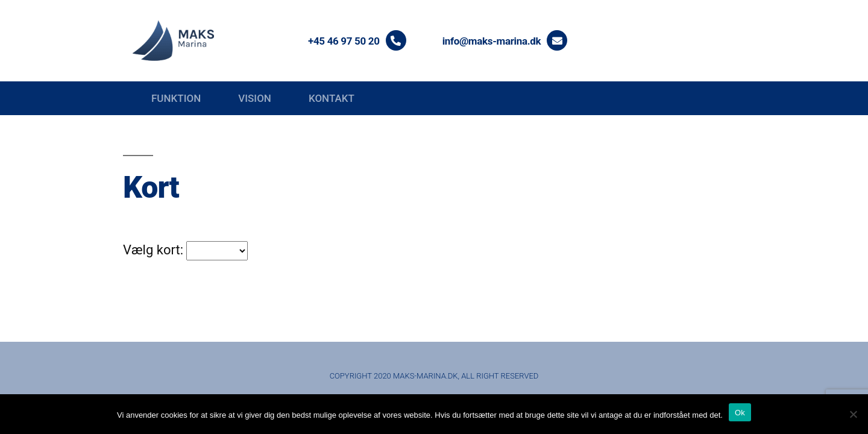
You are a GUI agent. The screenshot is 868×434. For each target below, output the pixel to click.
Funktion (176, 98)
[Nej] (853, 414)
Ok (740, 413)
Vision (255, 98)
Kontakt (332, 98)
